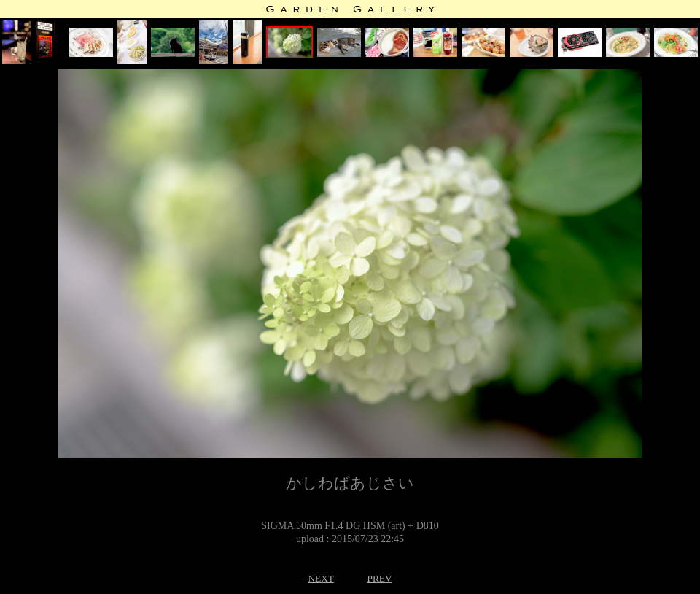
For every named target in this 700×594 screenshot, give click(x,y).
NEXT (321, 578)
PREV (379, 578)
